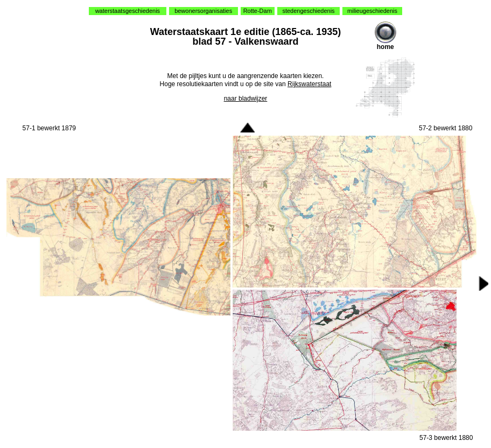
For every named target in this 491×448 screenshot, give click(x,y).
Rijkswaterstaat (309, 84)
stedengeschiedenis (308, 11)
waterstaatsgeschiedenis (128, 11)
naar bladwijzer (246, 99)
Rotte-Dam (258, 11)
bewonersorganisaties (203, 11)
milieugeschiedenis (372, 11)
